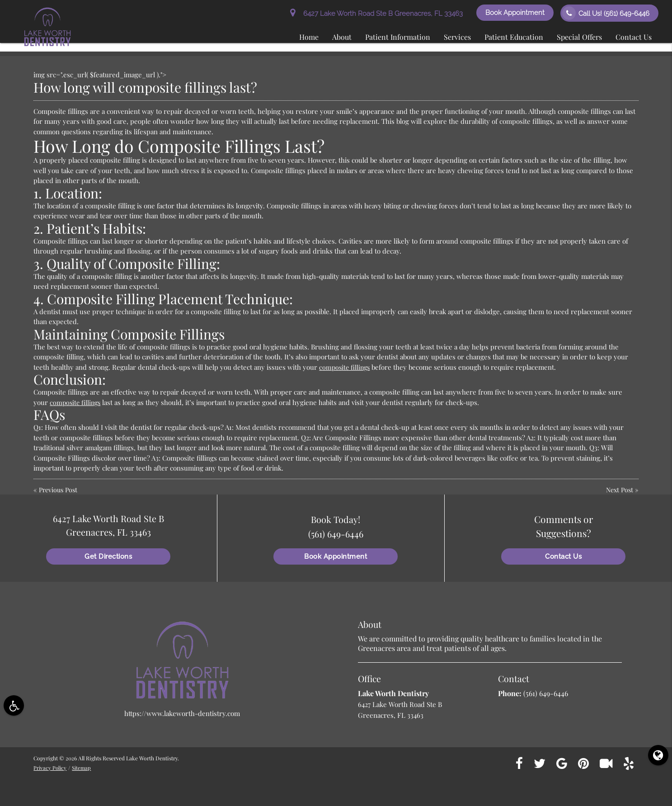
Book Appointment (515, 13)
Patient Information (398, 37)
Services (457, 37)
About (342, 37)
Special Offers (579, 37)
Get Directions (108, 556)
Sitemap (83, 768)
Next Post (618, 490)
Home (309, 37)
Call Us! (606, 13)
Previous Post (60, 490)
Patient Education (514, 37)
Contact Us (634, 37)
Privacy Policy (51, 768)
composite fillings (346, 367)
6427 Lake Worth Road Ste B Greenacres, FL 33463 (376, 14)
